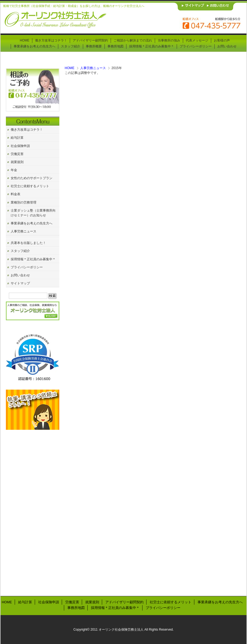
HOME (70, 68)
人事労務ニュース (93, 68)
